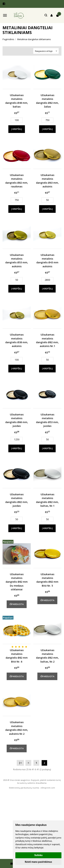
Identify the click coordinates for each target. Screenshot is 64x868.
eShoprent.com (48, 788)
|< (20, 763)
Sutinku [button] (38, 855)
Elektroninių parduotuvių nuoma (24, 788)
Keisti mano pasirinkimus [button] (38, 862)
